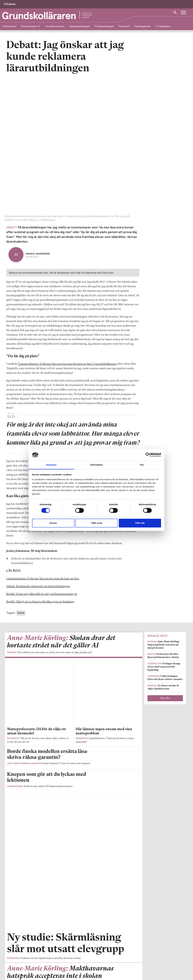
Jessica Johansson (38, 121)
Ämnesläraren (29, 26)
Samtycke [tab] (51, 465)
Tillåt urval (97, 523)
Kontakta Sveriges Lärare (145, 965)
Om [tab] (142, 465)
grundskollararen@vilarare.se (21, 963)
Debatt (21, 481)
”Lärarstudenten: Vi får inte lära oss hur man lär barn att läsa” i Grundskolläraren (67, 232)
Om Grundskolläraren (17, 959)
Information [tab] (96, 465)
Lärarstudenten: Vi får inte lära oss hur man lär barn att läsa (43, 446)
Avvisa (53, 523)
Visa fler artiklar (74, 791)
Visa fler (165, 566)
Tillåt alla (140, 523)
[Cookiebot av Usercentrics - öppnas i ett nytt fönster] (148, 455)
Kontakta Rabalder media (85, 960)
